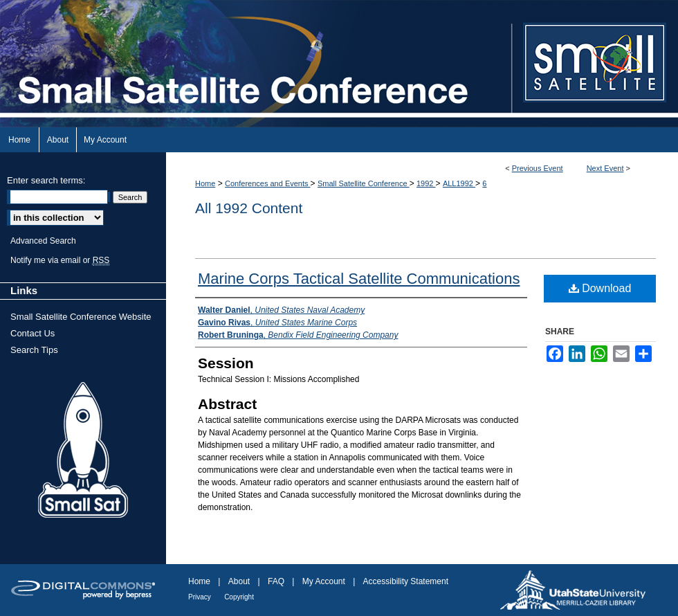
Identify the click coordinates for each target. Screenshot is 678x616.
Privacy (200, 597)
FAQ (276, 581)
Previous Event (538, 168)
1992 (426, 183)
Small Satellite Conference (364, 183)
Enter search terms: (46, 180)
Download (600, 288)
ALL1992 (459, 183)
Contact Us (33, 333)
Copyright (239, 597)
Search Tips (34, 350)
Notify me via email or (60, 260)
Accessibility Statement (406, 581)
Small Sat (83, 451)
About (239, 581)
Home (205, 183)
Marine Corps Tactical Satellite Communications (359, 279)
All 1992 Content (249, 208)
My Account (324, 581)
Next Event (605, 168)
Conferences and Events (268, 183)
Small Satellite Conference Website (81, 317)
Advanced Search (43, 241)
